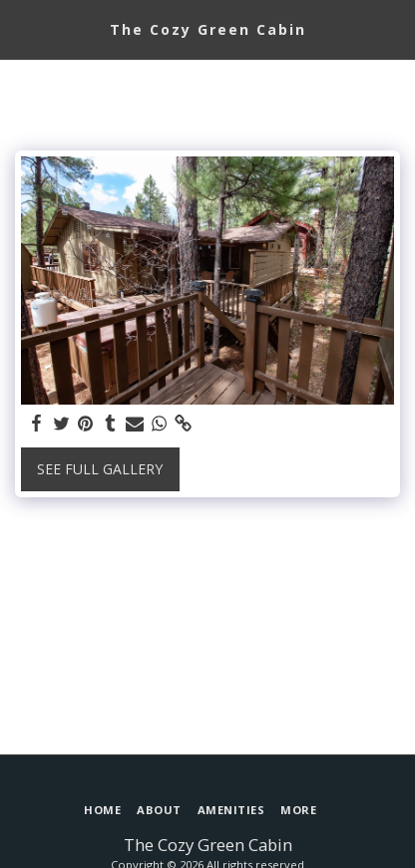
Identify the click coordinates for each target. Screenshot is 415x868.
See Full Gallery (100, 469)
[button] (22, 28)
